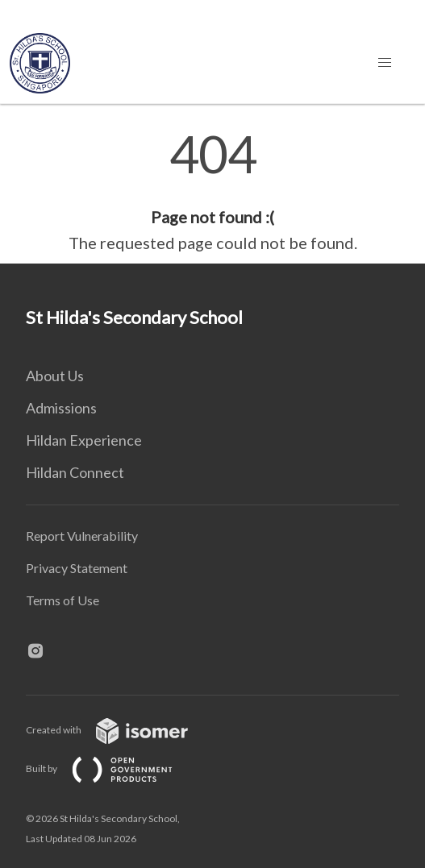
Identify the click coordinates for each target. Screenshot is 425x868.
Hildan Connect (75, 472)
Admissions (61, 408)
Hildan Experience (84, 440)
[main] (212, 192)
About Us (55, 376)
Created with (120, 730)
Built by (112, 768)
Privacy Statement (77, 568)
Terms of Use (62, 600)
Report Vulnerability (82, 536)
